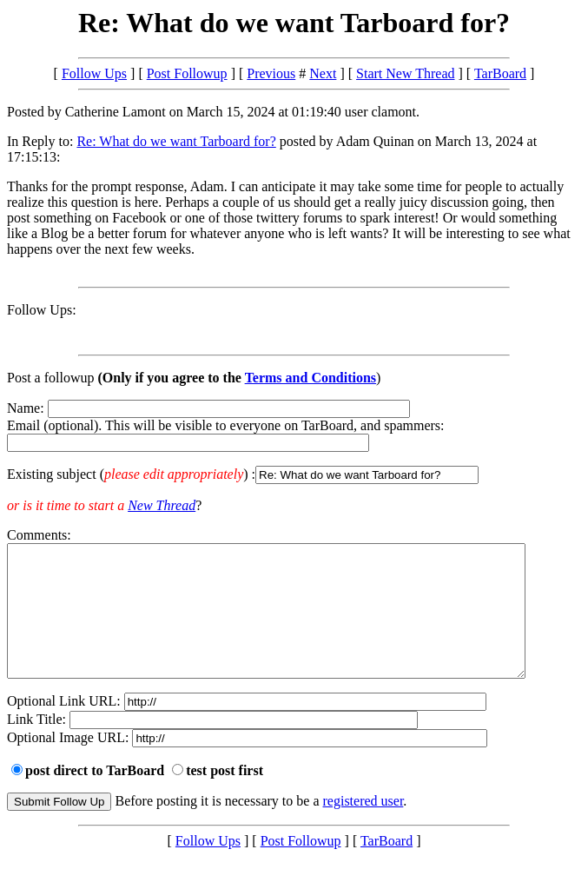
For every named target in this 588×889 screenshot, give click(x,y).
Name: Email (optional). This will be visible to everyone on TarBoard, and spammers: (294, 442)
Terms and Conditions (311, 378)
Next (323, 73)
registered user (363, 827)
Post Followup (187, 73)
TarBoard (500, 73)
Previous (271, 73)
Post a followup (50, 378)
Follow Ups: (42, 310)
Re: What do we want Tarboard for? (176, 141)
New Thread (162, 505)
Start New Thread (405, 73)
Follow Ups (94, 73)
